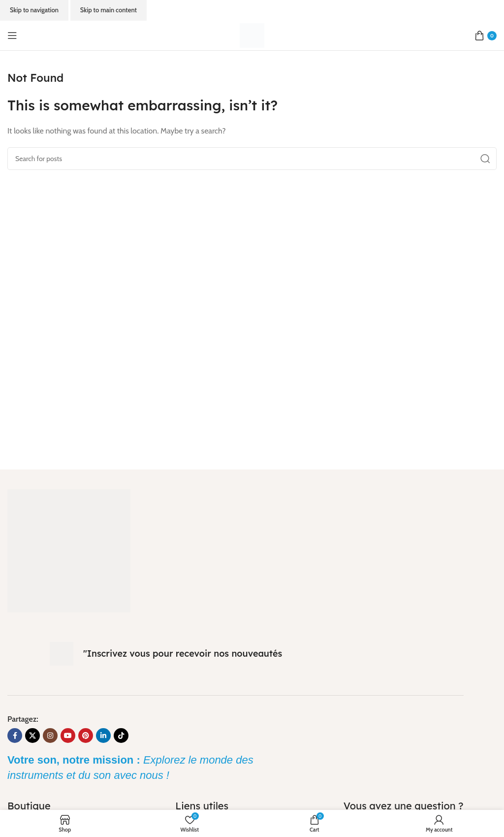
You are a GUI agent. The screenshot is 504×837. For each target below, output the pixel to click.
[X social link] (32, 736)
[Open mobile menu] (12, 35)
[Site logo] (252, 35)
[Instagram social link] (50, 736)
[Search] (252, 159)
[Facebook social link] (15, 736)
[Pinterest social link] (86, 736)
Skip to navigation (34, 10)
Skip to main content (109, 10)
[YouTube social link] (68, 736)
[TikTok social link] (121, 736)
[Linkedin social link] (103, 736)
